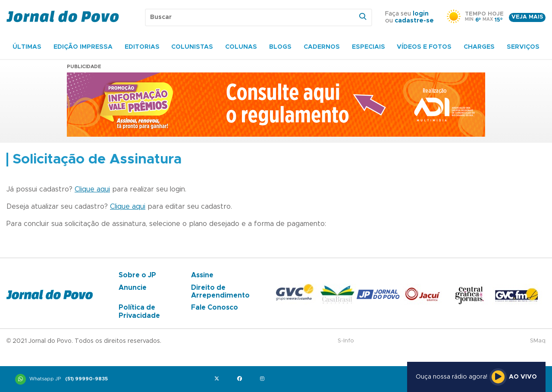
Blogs (280, 47)
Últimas (27, 47)
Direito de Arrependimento (220, 292)
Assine (202, 275)
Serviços (523, 47)
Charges (479, 47)
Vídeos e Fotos (424, 47)
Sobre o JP (137, 275)
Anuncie (133, 288)
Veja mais (527, 17)
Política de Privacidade (139, 311)
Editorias (142, 47)
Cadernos (322, 47)
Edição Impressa (83, 47)
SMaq (538, 341)
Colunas (241, 47)
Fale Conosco (215, 307)
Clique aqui (92, 189)
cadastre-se (414, 21)
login (421, 14)
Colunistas (192, 47)
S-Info (346, 341)
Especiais (369, 47)
